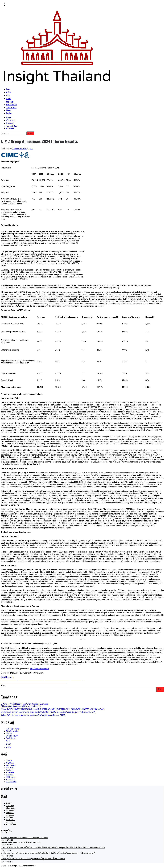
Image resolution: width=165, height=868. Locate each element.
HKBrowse (11, 777)
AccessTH (11, 779)
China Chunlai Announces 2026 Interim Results (21, 706)
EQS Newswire (12, 731)
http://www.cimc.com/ (40, 669)
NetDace (10, 775)
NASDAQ (10, 763)
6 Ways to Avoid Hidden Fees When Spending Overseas (24, 704)
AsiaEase (10, 772)
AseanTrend (11, 782)
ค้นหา (3, 685)
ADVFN (9, 761)
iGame (9, 110)
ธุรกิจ (8, 92)
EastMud (10, 770)
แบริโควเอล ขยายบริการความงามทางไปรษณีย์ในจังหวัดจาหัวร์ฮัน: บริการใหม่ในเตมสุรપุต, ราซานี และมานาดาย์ (48, 712)
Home (8, 89)
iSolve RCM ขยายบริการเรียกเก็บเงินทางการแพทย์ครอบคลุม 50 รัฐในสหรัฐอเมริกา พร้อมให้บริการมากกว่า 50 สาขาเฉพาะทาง (53, 709)
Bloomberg (11, 765)
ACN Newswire (11, 104)
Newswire (10, 768)
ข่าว (8, 95)
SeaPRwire (10, 102)
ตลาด (9, 98)
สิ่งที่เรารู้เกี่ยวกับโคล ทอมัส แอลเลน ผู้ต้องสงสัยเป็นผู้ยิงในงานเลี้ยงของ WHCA (33, 715)
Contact (9, 113)
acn (31, 149)
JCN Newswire (11, 107)
